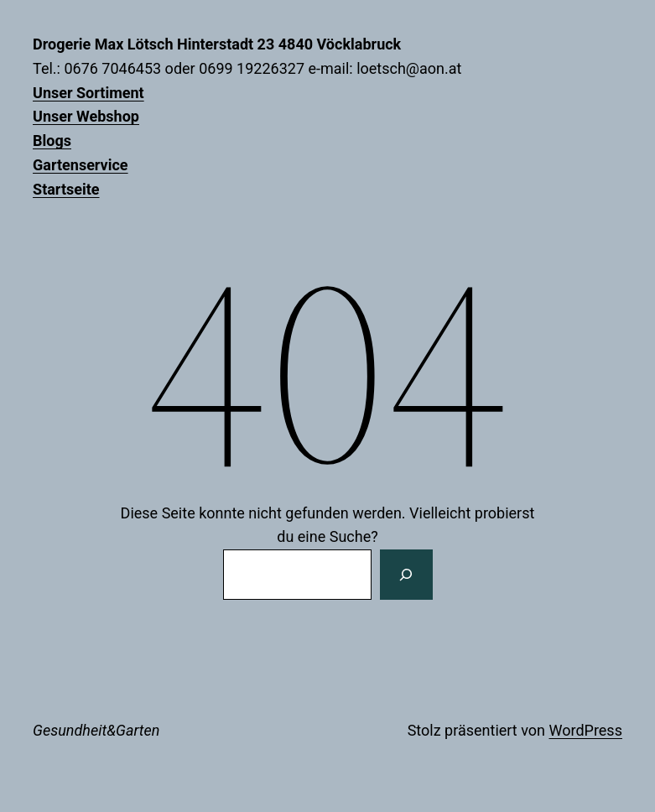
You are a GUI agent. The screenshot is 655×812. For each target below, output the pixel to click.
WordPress (585, 730)
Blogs (52, 141)
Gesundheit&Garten (96, 730)
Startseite (66, 189)
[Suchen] (406, 575)
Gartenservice (81, 165)
